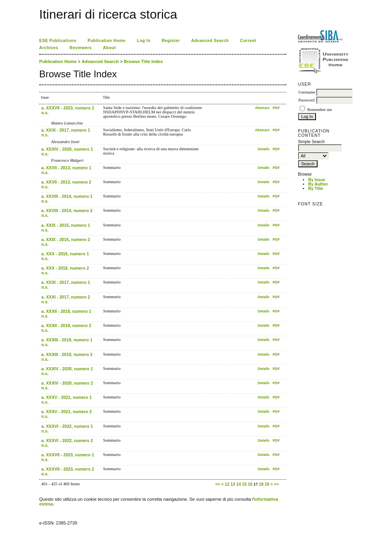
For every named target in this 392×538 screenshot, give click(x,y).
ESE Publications (58, 41)
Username (307, 92)
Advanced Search (210, 41)
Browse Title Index (144, 61)
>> (276, 484)
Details (264, 149)
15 (244, 484)
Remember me (320, 110)
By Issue (317, 180)
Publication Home (107, 41)
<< (218, 484)
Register (171, 41)
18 (261, 484)
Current (248, 41)
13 (233, 484)
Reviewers (81, 48)
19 (267, 484)
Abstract (262, 108)
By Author (318, 184)
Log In (144, 41)
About (109, 48)
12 (227, 484)
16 (250, 484)
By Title (315, 189)
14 (239, 484)
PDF (276, 108)
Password (306, 100)
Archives (49, 48)
